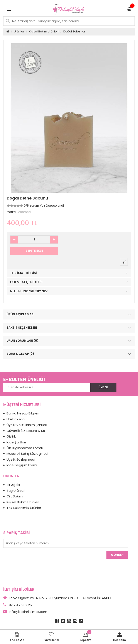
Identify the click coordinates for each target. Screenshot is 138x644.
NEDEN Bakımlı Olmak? (29, 291)
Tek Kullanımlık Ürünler (24, 508)
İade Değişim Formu (22, 465)
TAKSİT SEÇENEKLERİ (69, 328)
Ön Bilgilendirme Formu (25, 448)
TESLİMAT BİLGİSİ (23, 273)
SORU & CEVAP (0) (69, 354)
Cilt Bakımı (15, 496)
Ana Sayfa (17, 637)
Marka (11, 212)
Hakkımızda (16, 419)
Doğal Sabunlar (74, 31)
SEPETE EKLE (34, 251)
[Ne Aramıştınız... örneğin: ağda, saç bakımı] (69, 21)
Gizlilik (11, 436)
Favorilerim (51, 637)
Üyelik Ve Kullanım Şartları (27, 425)
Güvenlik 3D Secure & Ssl (26, 431)
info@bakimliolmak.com (28, 612)
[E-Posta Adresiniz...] (47, 387)
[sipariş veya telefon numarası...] (66, 543)
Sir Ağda (13, 485)
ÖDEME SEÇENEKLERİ (26, 282)
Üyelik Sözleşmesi (21, 459)
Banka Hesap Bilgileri (23, 413)
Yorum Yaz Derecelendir (47, 206)
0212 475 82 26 (20, 605)
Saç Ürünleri (16, 491)
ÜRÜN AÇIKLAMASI (69, 314)
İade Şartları (16, 442)
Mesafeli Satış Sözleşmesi (27, 454)
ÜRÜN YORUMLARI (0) (69, 341)
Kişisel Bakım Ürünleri (44, 31)
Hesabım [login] (119, 637)
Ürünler (19, 31)
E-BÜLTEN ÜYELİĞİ (24, 379)
